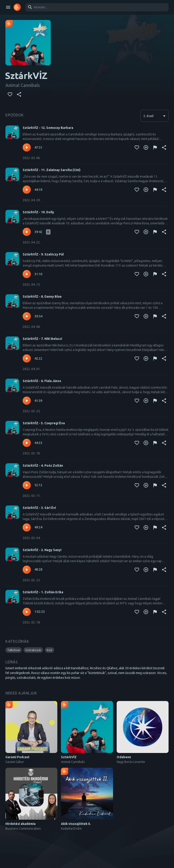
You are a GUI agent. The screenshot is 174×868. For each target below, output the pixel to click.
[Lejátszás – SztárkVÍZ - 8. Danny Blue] (27, 316)
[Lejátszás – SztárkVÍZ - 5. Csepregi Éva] (27, 443)
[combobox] (96, 7)
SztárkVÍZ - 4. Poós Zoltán (43, 466)
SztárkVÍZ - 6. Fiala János (42, 381)
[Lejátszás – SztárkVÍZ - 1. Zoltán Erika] (27, 612)
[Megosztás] (19, 94)
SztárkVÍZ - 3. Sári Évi (39, 508)
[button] (14, 650)
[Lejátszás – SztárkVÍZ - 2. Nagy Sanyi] (27, 570)
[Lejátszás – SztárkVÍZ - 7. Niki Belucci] (27, 358)
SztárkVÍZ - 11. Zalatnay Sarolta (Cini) (52, 170)
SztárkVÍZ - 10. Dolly (38, 212)
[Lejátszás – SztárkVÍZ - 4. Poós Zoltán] (27, 485)
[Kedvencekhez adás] (10, 94)
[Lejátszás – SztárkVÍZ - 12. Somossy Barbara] (27, 147)
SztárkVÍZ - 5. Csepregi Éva (44, 423)
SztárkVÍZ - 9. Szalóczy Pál (43, 254)
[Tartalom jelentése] (155, 147)
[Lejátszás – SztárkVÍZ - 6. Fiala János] (27, 401)
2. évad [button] (148, 116)
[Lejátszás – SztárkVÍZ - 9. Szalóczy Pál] (27, 274)
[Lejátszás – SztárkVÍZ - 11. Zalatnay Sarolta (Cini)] (27, 190)
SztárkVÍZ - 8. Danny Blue (42, 297)
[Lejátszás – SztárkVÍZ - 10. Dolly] (27, 232)
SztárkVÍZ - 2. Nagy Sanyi (42, 550)
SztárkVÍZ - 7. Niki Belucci (42, 339)
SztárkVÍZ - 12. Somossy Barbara (48, 128)
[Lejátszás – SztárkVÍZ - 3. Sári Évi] (27, 527)
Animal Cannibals (23, 85)
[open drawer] (8, 7)
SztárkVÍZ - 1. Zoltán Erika (43, 592)
